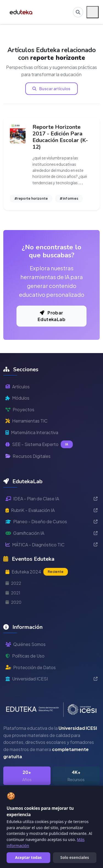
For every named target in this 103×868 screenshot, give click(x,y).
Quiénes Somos (26, 644)
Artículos (18, 387)
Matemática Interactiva (32, 432)
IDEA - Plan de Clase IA (51, 499)
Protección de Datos (31, 667)
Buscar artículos (51, 89)
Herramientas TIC (27, 421)
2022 (13, 583)
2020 (13, 602)
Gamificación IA (51, 533)
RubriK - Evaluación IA (51, 510)
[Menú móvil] (93, 12)
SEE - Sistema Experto (39, 444)
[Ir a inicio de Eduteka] (21, 12)
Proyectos (20, 409)
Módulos (17, 398)
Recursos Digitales (28, 456)
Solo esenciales (75, 857)
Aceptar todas (28, 857)
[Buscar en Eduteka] (78, 12)
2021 (13, 593)
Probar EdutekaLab (51, 316)
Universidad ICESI (51, 679)
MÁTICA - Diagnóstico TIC (51, 545)
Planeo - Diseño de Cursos (51, 521)
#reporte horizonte (31, 198)
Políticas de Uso (25, 656)
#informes (69, 198)
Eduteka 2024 (37, 572)
